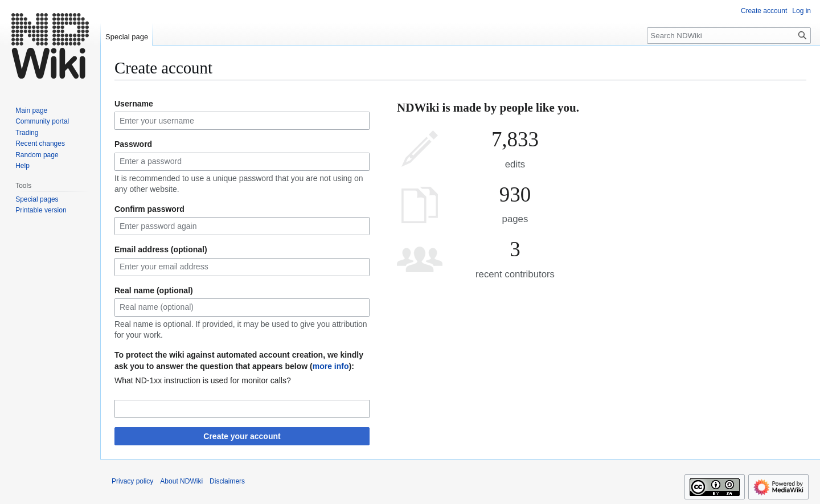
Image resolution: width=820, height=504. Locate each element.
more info (331, 366)
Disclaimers (227, 481)
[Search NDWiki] (729, 36)
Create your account (242, 436)
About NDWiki (181, 481)
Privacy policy (132, 481)
